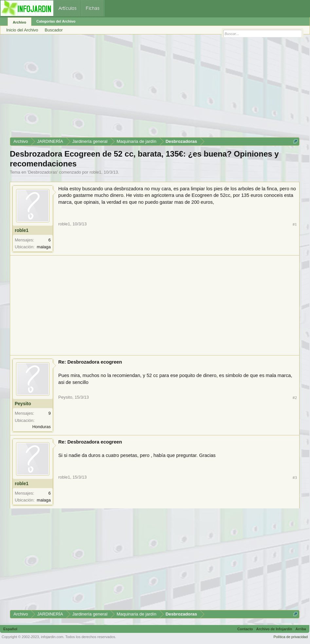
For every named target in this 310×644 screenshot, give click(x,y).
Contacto (245, 629)
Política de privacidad (291, 637)
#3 (295, 477)
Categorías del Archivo (56, 21)
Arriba (301, 629)
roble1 (95, 172)
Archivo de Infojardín (274, 629)
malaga (44, 247)
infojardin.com (52, 637)
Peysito (23, 404)
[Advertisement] (155, 88)
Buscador (54, 30)
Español (10, 629)
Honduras (42, 427)
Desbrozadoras (43, 172)
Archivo (19, 22)
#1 (295, 224)
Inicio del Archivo (22, 30)
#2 (295, 398)
